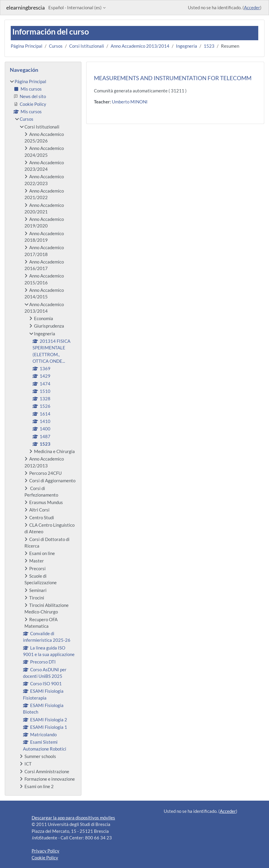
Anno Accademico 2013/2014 (140, 46)
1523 (209, 46)
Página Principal (27, 46)
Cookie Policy (45, 858)
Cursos (56, 46)
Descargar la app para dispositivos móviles (73, 818)
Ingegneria (187, 46)
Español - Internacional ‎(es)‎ (75, 7)
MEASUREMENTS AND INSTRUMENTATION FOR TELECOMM (173, 78)
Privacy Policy (45, 851)
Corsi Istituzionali (87, 46)
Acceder (252, 7)
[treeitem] (43, 434)
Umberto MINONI (130, 102)
